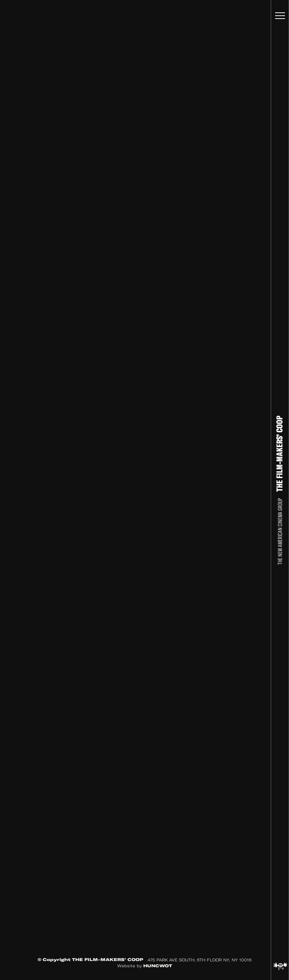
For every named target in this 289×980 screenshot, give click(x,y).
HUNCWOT (158, 966)
